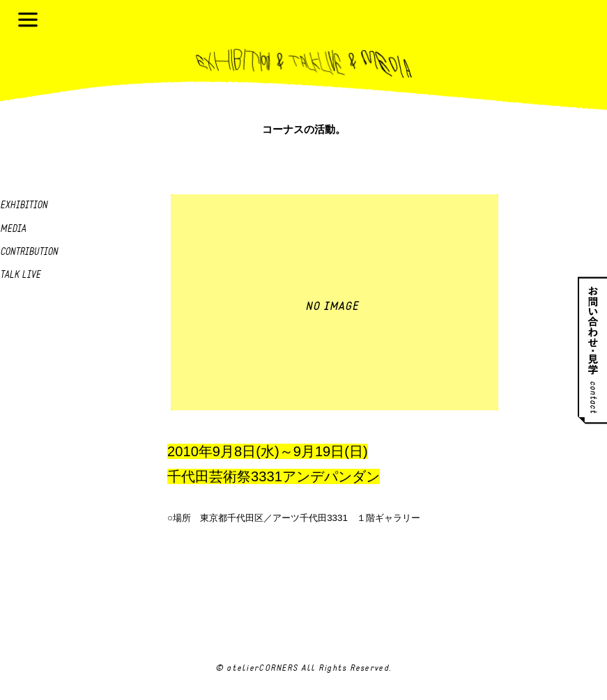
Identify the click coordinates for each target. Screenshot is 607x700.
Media (13, 230)
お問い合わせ (592, 350)
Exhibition (24, 206)
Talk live (20, 275)
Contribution (29, 252)
